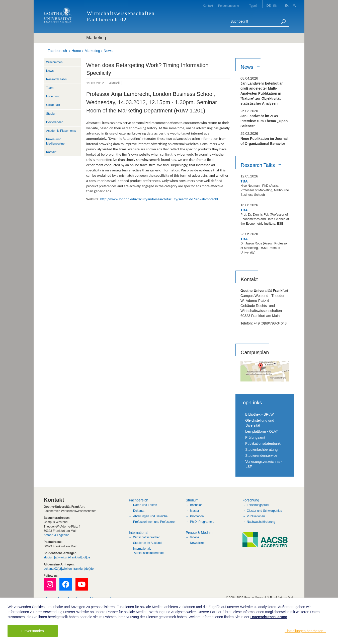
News (108, 51)
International (139, 533)
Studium (52, 114)
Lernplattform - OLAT (262, 431)
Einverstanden (33, 631)
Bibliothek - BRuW (260, 414)
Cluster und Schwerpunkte (264, 511)
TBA (244, 181)
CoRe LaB (53, 105)
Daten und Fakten (145, 505)
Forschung (53, 96)
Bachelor (196, 505)
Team (50, 88)
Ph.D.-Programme (202, 522)
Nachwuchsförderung (261, 522)
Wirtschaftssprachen (147, 537)
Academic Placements (61, 131)
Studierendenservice (261, 456)
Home (76, 51)
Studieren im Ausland (147, 543)
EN (275, 6)
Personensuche (229, 6)
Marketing (92, 51)
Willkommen (54, 62)
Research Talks (56, 79)
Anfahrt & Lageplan (57, 535)
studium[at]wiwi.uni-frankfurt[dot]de (67, 557)
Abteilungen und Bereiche (150, 516)
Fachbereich (57, 51)
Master (195, 511)
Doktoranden (55, 122)
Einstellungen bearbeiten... (305, 631)
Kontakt (208, 6)
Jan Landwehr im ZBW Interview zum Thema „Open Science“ (264, 121)
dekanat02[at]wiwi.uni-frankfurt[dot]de (69, 569)
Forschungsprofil (258, 505)
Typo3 (253, 6)
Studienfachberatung (261, 449)
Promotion (197, 516)
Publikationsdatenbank (263, 443)
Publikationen (256, 516)
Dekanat (139, 511)
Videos (195, 537)
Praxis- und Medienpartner (56, 141)
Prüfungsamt (255, 437)
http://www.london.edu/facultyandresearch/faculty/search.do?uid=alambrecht (159, 199)
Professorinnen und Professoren (155, 522)
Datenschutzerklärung (269, 617)
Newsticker (197, 543)
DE (269, 6)
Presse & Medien (199, 533)
